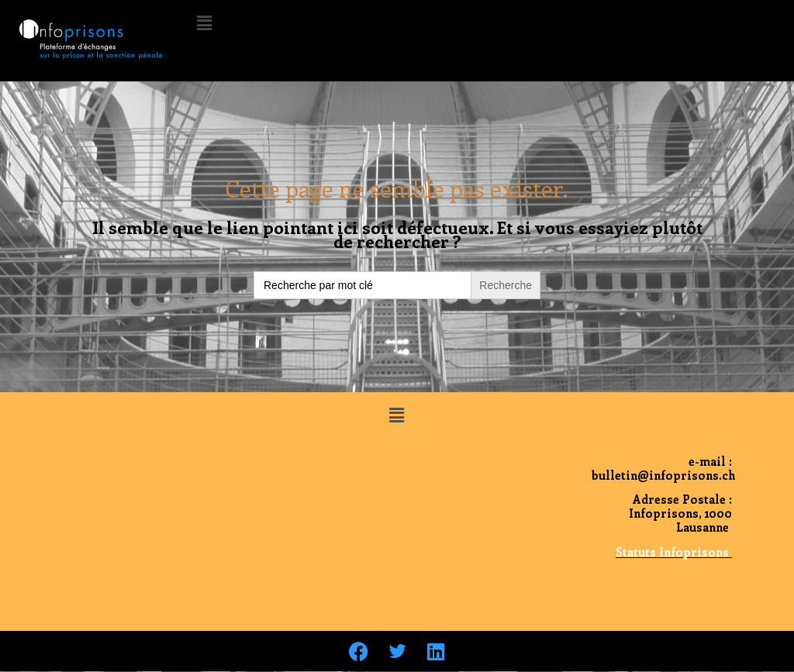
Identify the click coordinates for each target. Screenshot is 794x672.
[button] (204, 22)
